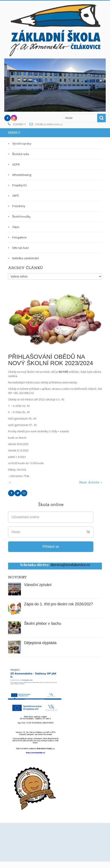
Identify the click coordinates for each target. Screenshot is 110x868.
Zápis (16, 227)
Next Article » (90, 482)
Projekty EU (20, 185)
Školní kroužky (21, 216)
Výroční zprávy (22, 144)
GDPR (16, 164)
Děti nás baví (20, 248)
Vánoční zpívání (38, 585)
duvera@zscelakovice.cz (70, 565)
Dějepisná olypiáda (40, 643)
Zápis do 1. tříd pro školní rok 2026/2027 (59, 604)
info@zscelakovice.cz (49, 124)
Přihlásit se (51, 547)
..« (10, 482)
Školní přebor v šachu (43, 623)
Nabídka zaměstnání (25, 258)
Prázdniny (19, 206)
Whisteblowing (22, 175)
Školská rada (21, 154)
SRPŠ (15, 196)
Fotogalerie (19, 237)
